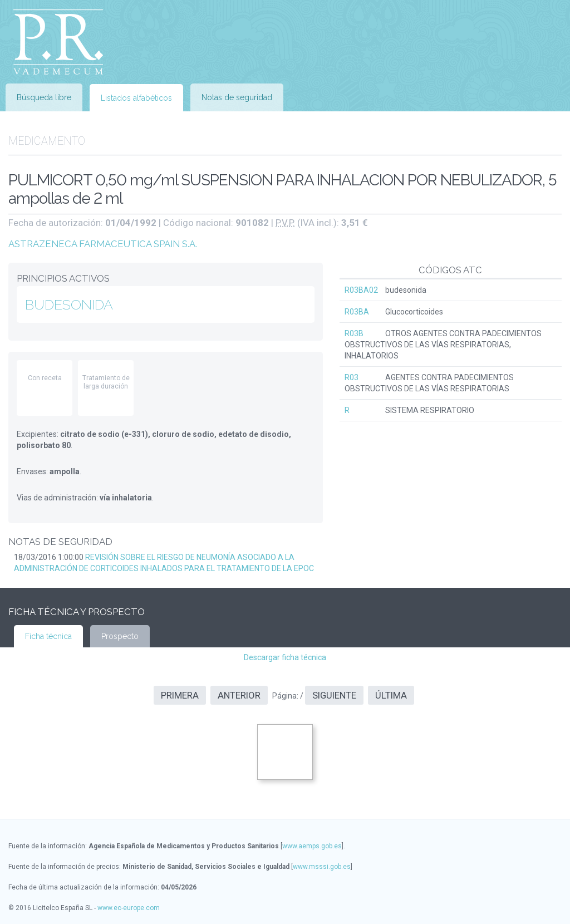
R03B (354, 333)
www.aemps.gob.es (312, 846)
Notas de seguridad (237, 97)
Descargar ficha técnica (285, 657)
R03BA (357, 312)
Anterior (239, 695)
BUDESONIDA (69, 304)
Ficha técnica (48, 636)
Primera (180, 695)
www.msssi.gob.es (322, 867)
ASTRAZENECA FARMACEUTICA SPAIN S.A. (103, 244)
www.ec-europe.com (129, 908)
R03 (352, 377)
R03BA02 (361, 290)
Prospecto (120, 636)
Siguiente (334, 695)
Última (391, 695)
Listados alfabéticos (136, 98)
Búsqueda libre (44, 97)
